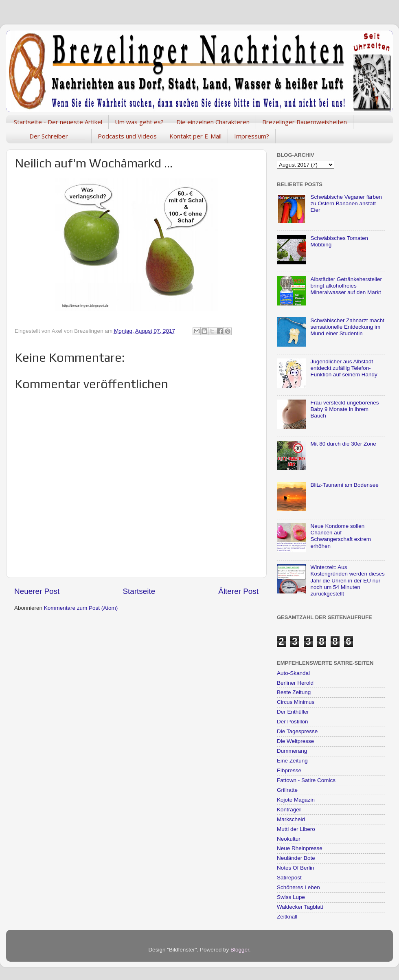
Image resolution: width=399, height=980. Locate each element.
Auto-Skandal (293, 673)
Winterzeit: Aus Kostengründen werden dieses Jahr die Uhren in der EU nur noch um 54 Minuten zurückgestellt (347, 580)
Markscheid (291, 819)
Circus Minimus (296, 702)
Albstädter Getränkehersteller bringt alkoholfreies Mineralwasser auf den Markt (346, 286)
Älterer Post (238, 591)
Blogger (240, 950)
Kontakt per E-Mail (195, 136)
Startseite (139, 591)
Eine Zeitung (292, 761)
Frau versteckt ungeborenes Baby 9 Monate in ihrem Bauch (344, 409)
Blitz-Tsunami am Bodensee (344, 485)
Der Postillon (293, 722)
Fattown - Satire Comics (306, 780)
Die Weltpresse (295, 741)
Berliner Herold (295, 683)
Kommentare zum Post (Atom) (81, 608)
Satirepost (289, 878)
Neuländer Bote (296, 858)
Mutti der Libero (296, 829)
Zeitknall (287, 917)
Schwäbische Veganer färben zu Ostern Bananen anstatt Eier (346, 203)
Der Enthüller (293, 712)
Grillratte (287, 790)
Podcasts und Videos (127, 136)
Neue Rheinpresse (300, 848)
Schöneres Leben (298, 887)
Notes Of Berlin (296, 868)
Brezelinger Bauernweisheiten (305, 122)
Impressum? (252, 136)
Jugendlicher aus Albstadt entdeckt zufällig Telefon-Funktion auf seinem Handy (344, 368)
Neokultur (289, 839)
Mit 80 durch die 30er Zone (343, 444)
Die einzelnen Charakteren (213, 122)
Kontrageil (289, 810)
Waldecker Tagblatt (300, 907)
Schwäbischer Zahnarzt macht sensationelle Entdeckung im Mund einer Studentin (347, 327)
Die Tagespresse (297, 731)
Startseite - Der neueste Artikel (58, 122)
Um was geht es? (139, 122)
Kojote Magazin (296, 800)
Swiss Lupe (291, 897)
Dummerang (292, 751)
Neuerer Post (37, 591)
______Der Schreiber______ (49, 136)
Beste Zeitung (294, 692)
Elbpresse (289, 770)
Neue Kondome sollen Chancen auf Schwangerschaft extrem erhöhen (341, 536)
